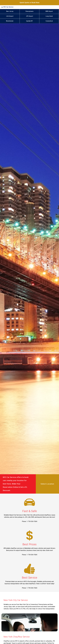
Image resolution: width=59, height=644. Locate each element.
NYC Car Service (8, 7)
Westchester (10, 21)
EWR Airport (49, 11)
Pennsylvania (29, 11)
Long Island (49, 16)
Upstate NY (29, 21)
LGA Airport (10, 16)
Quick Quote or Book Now (29, 3)
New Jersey (10, 11)
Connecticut (49, 21)
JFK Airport (29, 16)
